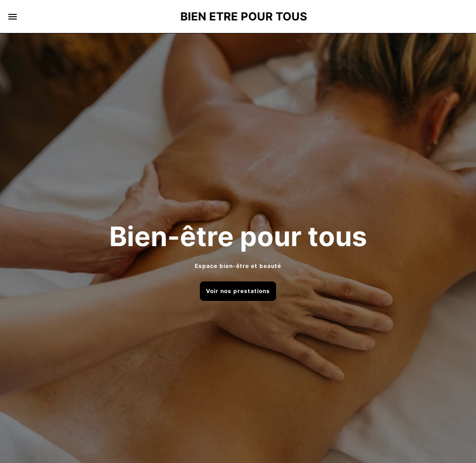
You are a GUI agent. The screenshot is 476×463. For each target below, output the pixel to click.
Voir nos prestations (238, 291)
